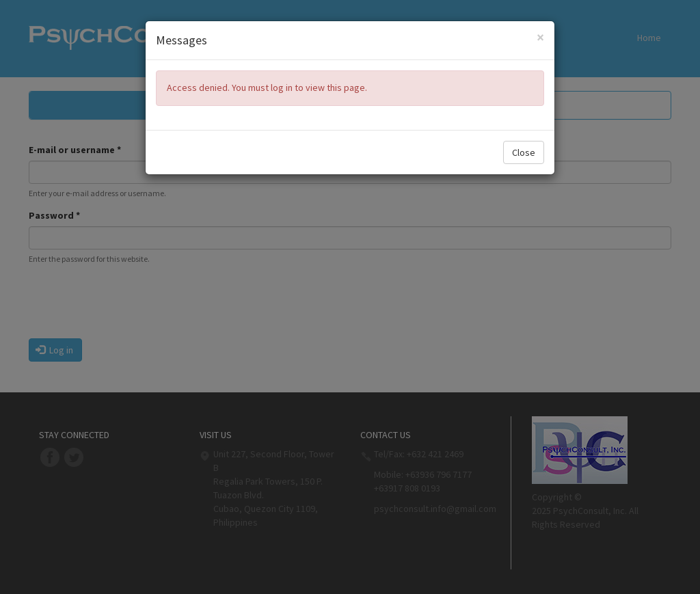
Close (524, 152)
